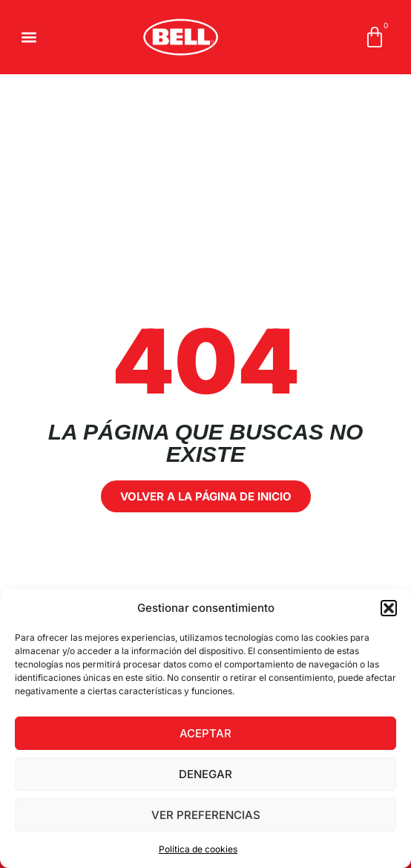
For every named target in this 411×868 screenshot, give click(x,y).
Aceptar (205, 733)
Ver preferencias (206, 815)
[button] (389, 608)
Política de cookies (198, 849)
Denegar (205, 774)
